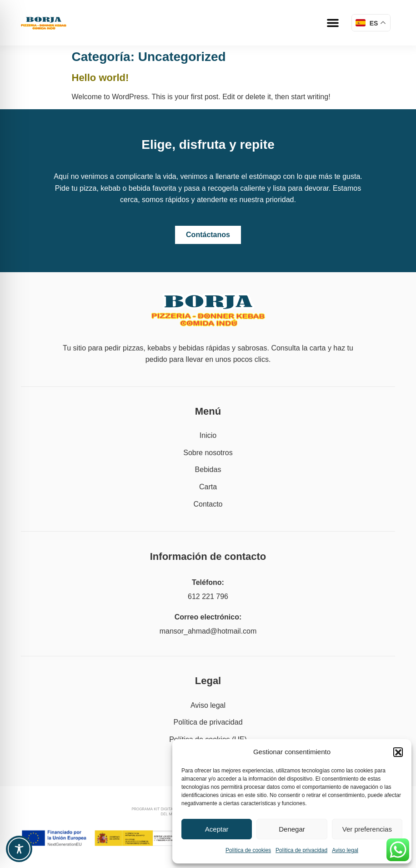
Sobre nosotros (208, 453)
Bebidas (208, 470)
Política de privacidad (301, 850)
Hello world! (100, 78)
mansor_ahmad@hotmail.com (208, 631)
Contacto (208, 504)
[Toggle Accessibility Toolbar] (19, 849)
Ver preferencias (367, 829)
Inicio (208, 435)
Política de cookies (248, 850)
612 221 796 (208, 596)
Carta (208, 487)
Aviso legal (345, 850)
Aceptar (217, 829)
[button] (398, 752)
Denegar (292, 829)
